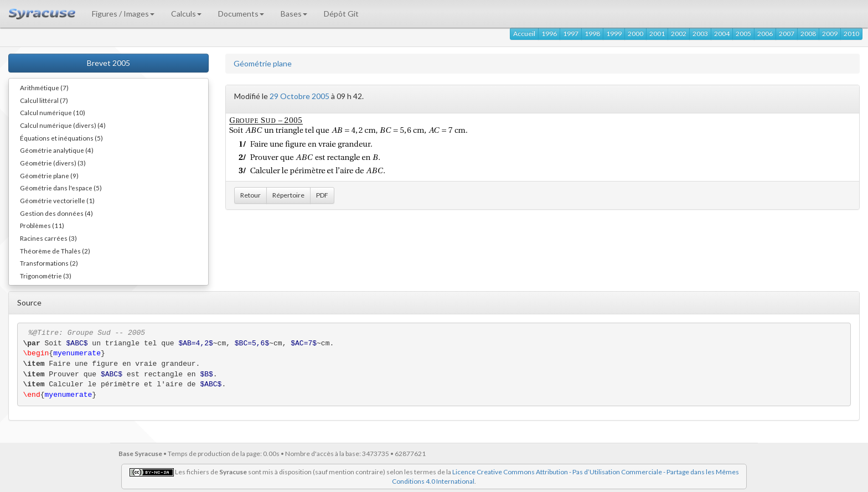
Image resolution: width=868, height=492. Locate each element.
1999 (614, 33)
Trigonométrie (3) (46, 276)
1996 (549, 33)
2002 (679, 33)
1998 (592, 33)
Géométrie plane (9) (49, 175)
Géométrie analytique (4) (57, 150)
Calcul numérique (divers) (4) (63, 125)
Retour (250, 195)
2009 (830, 33)
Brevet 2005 (108, 63)
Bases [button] (294, 14)
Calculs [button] (186, 14)
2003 (700, 33)
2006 (765, 33)
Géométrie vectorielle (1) (57, 200)
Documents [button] (241, 14)
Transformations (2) (49, 263)
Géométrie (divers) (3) (53, 163)
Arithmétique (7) (44, 87)
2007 (787, 33)
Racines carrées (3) (48, 238)
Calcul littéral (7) (44, 100)
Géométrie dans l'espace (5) (61, 188)
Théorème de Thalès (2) (55, 251)
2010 (851, 33)
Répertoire (288, 195)
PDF (322, 195)
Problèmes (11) (42, 225)
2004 (722, 33)
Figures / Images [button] (123, 14)
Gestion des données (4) (56, 213)
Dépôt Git (341, 14)
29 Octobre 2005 (299, 96)
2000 (635, 33)
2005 (743, 33)
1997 (571, 33)
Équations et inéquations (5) (61, 138)
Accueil (524, 33)
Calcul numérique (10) (53, 112)
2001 (657, 33)
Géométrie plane (263, 63)
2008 (808, 33)
